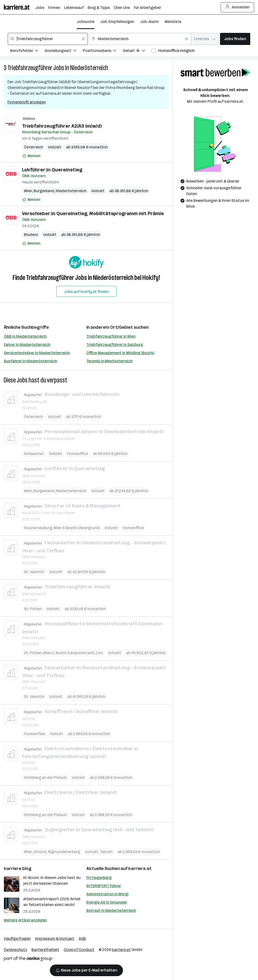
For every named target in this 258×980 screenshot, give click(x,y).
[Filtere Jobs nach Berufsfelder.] (27, 51)
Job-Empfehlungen (117, 22)
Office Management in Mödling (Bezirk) (120, 353)
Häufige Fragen (17, 939)
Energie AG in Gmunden (107, 902)
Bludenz (31, 235)
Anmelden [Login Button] (238, 7)
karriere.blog (18, 869)
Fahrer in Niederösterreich (27, 345)
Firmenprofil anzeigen (27, 102)
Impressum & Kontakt (55, 939)
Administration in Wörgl (107, 894)
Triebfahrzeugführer (30, 68)
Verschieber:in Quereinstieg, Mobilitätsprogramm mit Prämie (93, 213)
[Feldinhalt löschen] (83, 39)
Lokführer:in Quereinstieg (52, 170)
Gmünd (40, 852)
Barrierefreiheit (45, 950)
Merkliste (173, 22)
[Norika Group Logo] (28, 960)
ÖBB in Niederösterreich (25, 336)
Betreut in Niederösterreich (111, 911)
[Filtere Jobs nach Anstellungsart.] (64, 51)
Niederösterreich (89, 68)
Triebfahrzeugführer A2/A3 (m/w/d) (62, 126)
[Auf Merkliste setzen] (31, 156)
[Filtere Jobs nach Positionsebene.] (103, 51)
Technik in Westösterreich (110, 361)
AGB (82, 939)
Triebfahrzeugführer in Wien (111, 336)
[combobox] (48, 39)
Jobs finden (235, 39)
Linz (100, 653)
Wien (28, 191)
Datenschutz (15, 950)
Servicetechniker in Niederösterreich (37, 353)
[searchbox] (48, 39)
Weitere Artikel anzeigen (25, 920)
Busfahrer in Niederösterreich (30, 361)
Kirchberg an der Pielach (45, 778)
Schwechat (34, 454)
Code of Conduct (79, 950)
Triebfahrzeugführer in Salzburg (115, 345)
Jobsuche (86, 22)
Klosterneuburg (38, 528)
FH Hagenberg (99, 878)
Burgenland (44, 191)
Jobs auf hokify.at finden (86, 292)
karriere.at (140, 869)
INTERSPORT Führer (104, 886)
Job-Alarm (149, 22)
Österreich (34, 147)
